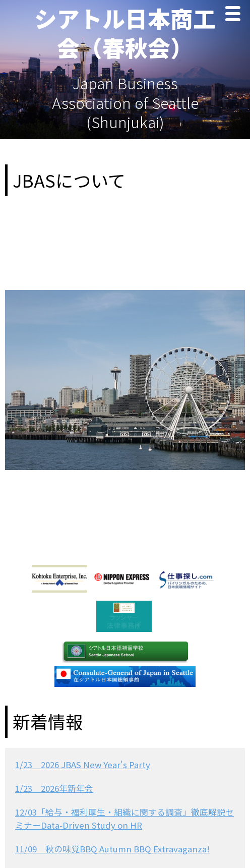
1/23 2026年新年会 (54, 788)
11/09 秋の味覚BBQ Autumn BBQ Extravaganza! (112, 849)
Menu (235, 15)
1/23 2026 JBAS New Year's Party (83, 765)
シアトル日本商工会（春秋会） (125, 33)
